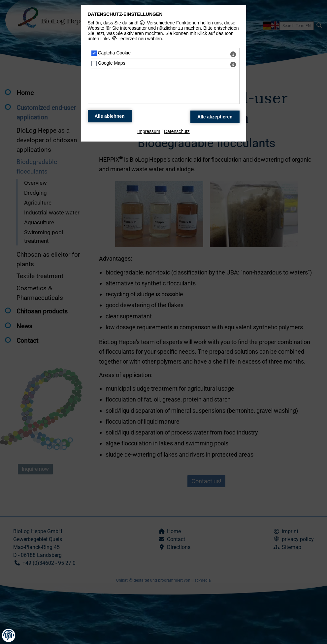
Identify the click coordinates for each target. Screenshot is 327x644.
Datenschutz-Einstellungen (125, 14)
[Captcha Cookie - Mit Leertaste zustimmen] (94, 53)
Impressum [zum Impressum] (149, 131)
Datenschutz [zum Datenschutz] (177, 131)
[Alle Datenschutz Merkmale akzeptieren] (215, 117)
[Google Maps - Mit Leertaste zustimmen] (94, 64)
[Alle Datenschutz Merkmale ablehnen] (110, 116)
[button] (9, 635)
